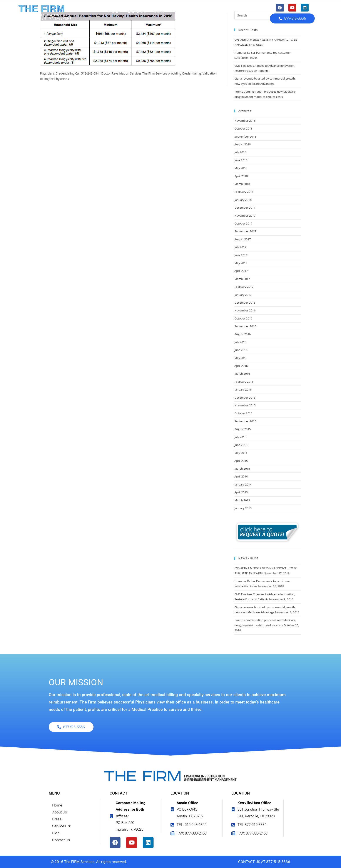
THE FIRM (41, 9)
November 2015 (245, 405)
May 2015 (241, 453)
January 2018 (243, 200)
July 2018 (240, 152)
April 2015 (241, 461)
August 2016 (243, 334)
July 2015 (240, 437)
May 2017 (241, 263)
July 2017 (240, 247)
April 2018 (241, 176)
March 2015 (242, 469)
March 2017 (242, 279)
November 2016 (245, 310)
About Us (137, 12)
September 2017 (245, 231)
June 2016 (241, 350)
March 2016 (242, 374)
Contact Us (230, 12)
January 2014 (243, 484)
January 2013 (243, 508)
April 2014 (241, 476)
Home (113, 12)
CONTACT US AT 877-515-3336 (264, 862)
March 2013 (242, 500)
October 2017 (243, 223)
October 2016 (243, 318)
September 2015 (245, 421)
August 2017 (243, 239)
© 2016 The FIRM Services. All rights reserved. (89, 862)
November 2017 (245, 216)
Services (183, 12)
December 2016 (245, 303)
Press (159, 12)
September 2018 (245, 136)
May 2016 (241, 358)
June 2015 (241, 445)
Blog (206, 12)
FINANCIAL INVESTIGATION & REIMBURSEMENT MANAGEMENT (45, 17)
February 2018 (244, 192)
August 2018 (243, 144)
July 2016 (240, 342)
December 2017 (245, 208)
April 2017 (241, 271)
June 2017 (241, 255)
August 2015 (243, 429)
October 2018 (243, 128)
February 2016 (244, 382)
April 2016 (241, 366)
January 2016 (243, 389)
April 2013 (241, 492)
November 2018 (245, 121)
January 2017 (243, 295)
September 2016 (245, 326)
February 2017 (244, 287)
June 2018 (241, 160)
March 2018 (242, 184)
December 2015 (245, 397)
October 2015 (243, 413)
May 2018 (241, 168)
